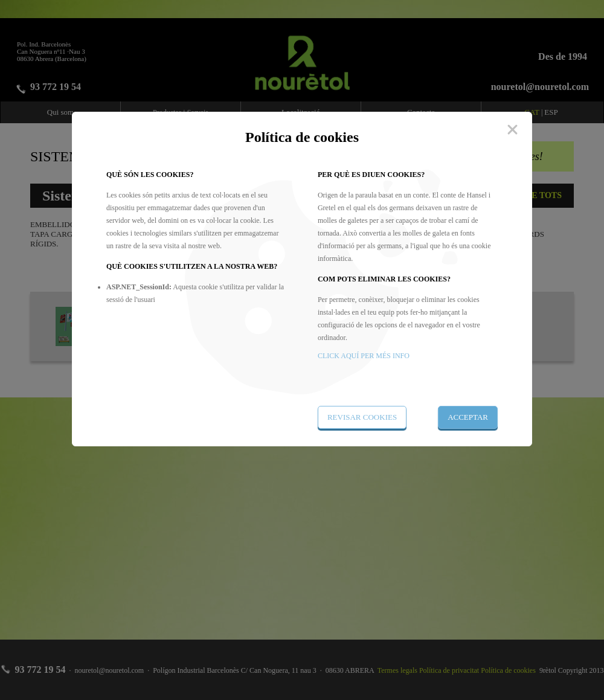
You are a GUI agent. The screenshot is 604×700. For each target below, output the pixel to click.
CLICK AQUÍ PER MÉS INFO (364, 356)
